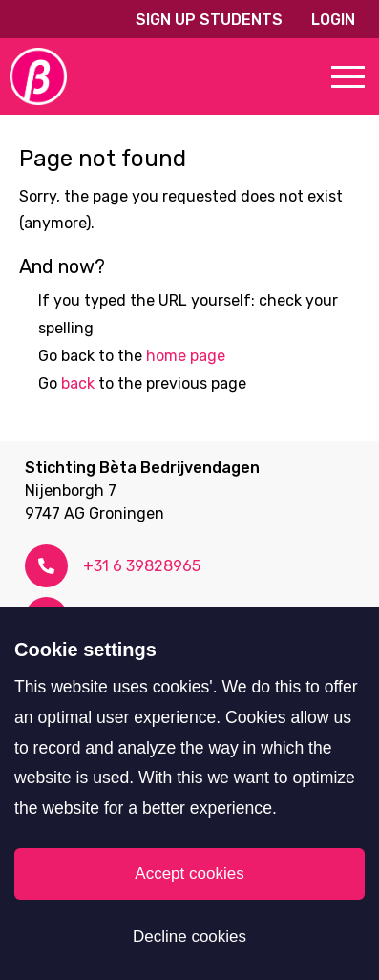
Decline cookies (189, 937)
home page (186, 356)
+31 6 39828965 (142, 566)
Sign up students (209, 20)
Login (333, 20)
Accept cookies (189, 873)
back (78, 383)
